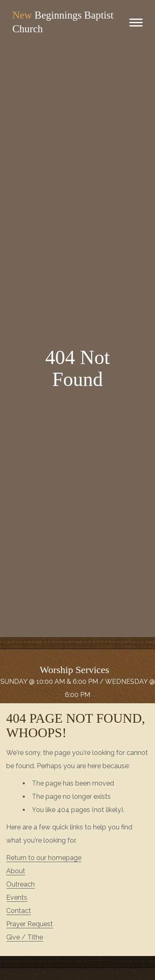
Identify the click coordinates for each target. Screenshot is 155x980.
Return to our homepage (44, 858)
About (16, 871)
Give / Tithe (25, 937)
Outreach (20, 884)
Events (17, 897)
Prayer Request (30, 924)
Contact (19, 911)
